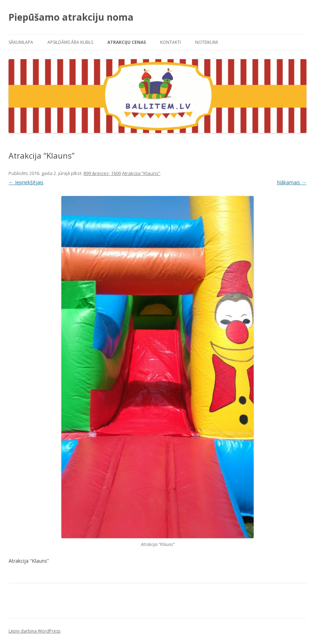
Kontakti (171, 42)
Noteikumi (207, 42)
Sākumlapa (21, 42)
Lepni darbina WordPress (34, 631)
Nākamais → (292, 182)
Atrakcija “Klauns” (141, 173)
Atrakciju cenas (127, 42)
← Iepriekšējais (26, 182)
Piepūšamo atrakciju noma (71, 17)
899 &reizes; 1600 (102, 173)
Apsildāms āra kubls (70, 42)
